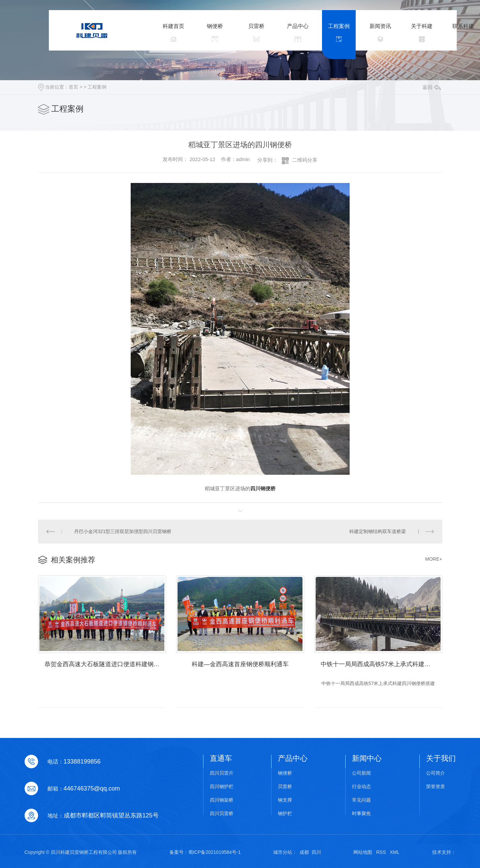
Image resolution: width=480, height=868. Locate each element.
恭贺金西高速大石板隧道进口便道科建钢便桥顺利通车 (105, 664)
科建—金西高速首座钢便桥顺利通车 (240, 664)
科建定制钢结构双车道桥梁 (378, 531)
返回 (431, 87)
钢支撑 (285, 800)
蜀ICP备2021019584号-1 (215, 852)
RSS (381, 852)
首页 (73, 87)
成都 (304, 852)
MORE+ (434, 559)
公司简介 (436, 773)
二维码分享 (305, 160)
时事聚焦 (361, 814)
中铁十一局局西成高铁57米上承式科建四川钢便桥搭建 (381, 664)
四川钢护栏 (222, 787)
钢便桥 (285, 773)
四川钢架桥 (222, 800)
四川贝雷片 (222, 773)
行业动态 (361, 787)
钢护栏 (285, 814)
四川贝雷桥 (222, 814)
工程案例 (97, 87)
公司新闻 (361, 773)
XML (395, 852)
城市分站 (283, 852)
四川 (316, 852)
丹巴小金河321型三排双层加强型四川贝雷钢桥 (123, 531)
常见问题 (361, 800)
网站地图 (363, 852)
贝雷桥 (285, 787)
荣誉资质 (436, 787)
